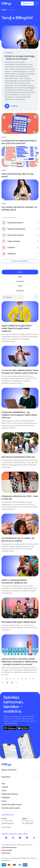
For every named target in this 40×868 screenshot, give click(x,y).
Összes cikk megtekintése (20, 261)
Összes (20, 272)
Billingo (7, 4)
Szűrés (36, 297)
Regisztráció (27, 3)
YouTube (20, 838)
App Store (23, 728)
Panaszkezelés (7, 850)
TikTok (34, 838)
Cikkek (4, 137)
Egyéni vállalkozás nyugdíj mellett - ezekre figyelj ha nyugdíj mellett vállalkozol (17, 328)
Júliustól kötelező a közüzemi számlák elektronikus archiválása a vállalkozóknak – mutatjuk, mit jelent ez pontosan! (20, 662)
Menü (37, 3)
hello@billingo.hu (8, 823)
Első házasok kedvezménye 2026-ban (18, 457)
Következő (16, 683)
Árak (3, 784)
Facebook (6, 838)
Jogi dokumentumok (9, 847)
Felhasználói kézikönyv (10, 794)
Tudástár (5, 787)
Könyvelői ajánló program (11, 808)
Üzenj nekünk (6, 827)
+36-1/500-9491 (27, 823)
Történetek (9, 53)
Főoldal (4, 10)
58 (7, 683)
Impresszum (6, 853)
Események (20, 291)
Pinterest (27, 838)
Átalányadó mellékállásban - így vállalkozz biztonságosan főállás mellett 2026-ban (19, 415)
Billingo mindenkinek (9, 770)
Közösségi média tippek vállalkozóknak (19, 622)
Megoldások (6, 777)
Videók (20, 286)
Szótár (4, 791)
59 (12, 683)
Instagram (13, 838)
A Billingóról (6, 798)
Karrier (4, 801)
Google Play (10, 728)
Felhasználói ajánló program (12, 805)
